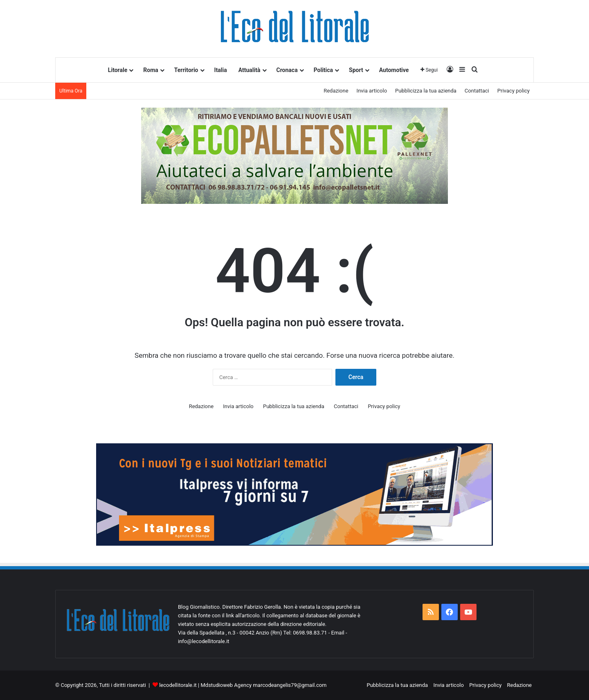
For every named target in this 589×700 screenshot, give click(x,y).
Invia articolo (372, 91)
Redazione (336, 91)
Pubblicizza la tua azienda (426, 91)
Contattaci (477, 91)
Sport (356, 70)
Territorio (186, 70)
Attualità (250, 70)
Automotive (394, 70)
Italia (221, 70)
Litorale (118, 70)
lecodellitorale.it (178, 685)
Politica (323, 70)
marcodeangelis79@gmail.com (290, 685)
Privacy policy (514, 91)
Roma (151, 70)
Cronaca (287, 70)
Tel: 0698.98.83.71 (306, 633)
